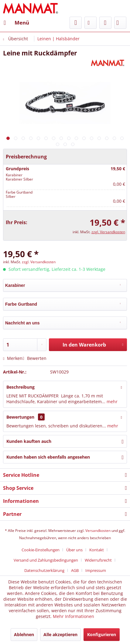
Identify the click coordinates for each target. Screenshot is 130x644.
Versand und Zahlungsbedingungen (46, 560)
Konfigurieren (102, 634)
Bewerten (34, 358)
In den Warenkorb (93, 344)
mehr (111, 402)
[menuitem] (16, 23)
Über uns (74, 550)
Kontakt (97, 550)
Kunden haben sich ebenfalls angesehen (48, 457)
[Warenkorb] (120, 23)
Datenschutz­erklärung (44, 570)
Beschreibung (21, 387)
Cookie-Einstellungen (41, 550)
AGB (75, 570)
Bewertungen (20, 417)
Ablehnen (24, 634)
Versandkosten (98, 531)
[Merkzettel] (91, 23)
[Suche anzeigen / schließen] (76, 23)
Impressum (96, 570)
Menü (16, 22)
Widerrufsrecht (98, 560)
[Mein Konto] (105, 23)
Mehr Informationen (74, 616)
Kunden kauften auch (29, 441)
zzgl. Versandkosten (108, 232)
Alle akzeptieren (60, 634)
